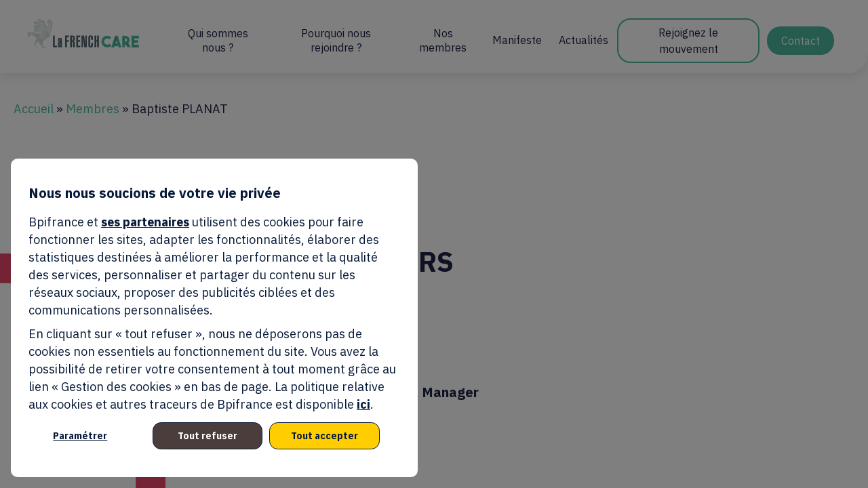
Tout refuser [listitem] (208, 436)
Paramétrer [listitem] (80, 436)
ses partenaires (145, 222)
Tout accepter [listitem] (324, 436)
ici (363, 404)
